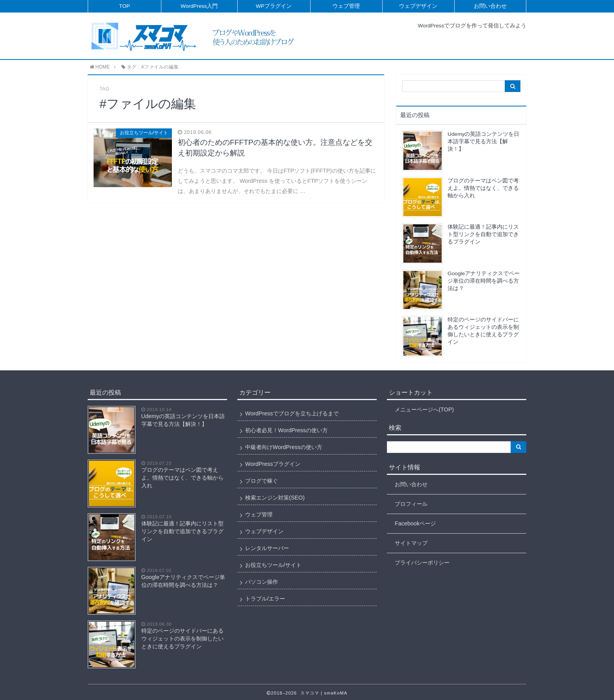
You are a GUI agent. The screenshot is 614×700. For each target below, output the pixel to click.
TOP (125, 6)
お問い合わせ (490, 6)
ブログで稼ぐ (262, 481)
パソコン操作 (262, 582)
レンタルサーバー (267, 548)
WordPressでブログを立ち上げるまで (292, 413)
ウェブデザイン (418, 6)
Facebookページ (415, 523)
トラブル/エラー (265, 599)
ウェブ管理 (346, 6)
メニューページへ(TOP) (424, 410)
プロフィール (411, 504)
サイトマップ (411, 543)
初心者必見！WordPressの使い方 (286, 430)
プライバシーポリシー (422, 563)
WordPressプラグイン (273, 464)
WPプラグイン (274, 6)
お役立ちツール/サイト (273, 565)
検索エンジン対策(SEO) (275, 498)
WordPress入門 (199, 6)
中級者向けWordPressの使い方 (284, 447)
